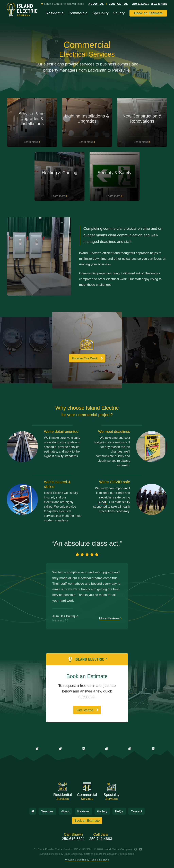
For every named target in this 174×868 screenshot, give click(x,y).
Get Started (85, 710)
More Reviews (109, 618)
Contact (136, 811)
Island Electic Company (118, 849)
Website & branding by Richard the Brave (87, 860)
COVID (102, 502)
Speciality (101, 13)
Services (47, 811)
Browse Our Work (85, 358)
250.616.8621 (141, 4)
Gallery (119, 13)
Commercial (79, 13)
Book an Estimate (148, 13)
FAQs (119, 811)
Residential (55, 13)
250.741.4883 (159, 4)
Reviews (83, 811)
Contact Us (118, 4)
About (65, 811)
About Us (96, 4)
